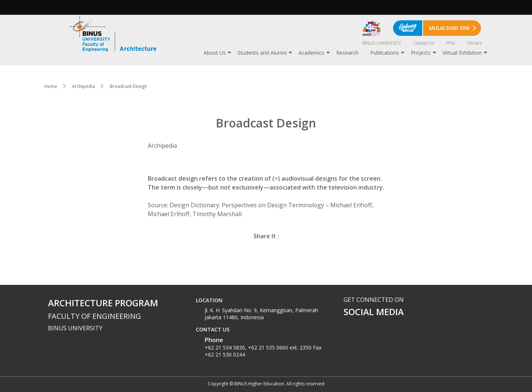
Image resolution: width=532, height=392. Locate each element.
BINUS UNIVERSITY (382, 43)
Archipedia (83, 86)
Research (347, 53)
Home (51, 86)
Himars (475, 43)
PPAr (451, 43)
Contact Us (424, 43)
